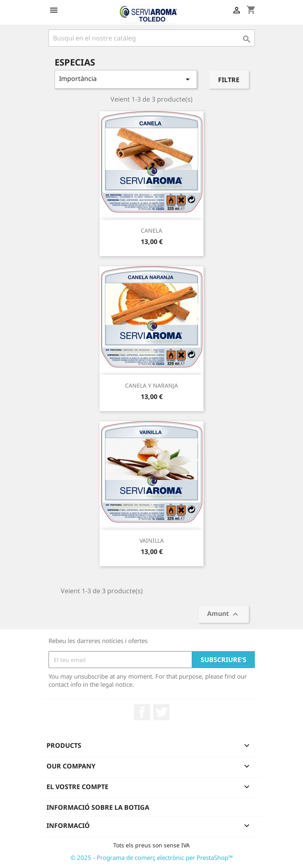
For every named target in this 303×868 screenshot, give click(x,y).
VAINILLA (152, 540)
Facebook (142, 712)
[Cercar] (152, 38)
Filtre (229, 80)
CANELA (151, 230)
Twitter (161, 712)
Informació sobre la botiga (98, 807)
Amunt (224, 614)
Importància (126, 79)
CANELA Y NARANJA (151, 385)
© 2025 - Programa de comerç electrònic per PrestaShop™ (152, 857)
